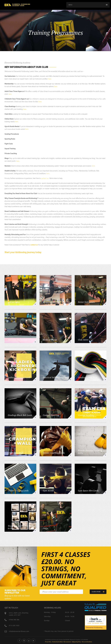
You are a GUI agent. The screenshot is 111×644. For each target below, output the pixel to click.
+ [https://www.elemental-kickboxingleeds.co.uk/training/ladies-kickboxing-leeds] (35, 380)
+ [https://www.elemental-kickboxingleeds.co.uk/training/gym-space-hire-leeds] (105, 493)
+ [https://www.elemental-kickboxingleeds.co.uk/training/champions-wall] (35, 455)
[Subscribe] (98, 592)
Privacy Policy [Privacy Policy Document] (48, 642)
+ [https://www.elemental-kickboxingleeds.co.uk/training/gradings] (105, 380)
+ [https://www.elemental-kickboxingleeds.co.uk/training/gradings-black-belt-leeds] (35, 417)
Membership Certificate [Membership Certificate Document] (57, 642)
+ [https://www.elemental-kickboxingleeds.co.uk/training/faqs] (70, 530)
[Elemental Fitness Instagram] (24, 641)
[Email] (61, 592)
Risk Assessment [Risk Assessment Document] (67, 642)
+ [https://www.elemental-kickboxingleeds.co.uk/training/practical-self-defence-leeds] (70, 380)
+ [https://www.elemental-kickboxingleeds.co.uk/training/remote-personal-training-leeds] (105, 455)
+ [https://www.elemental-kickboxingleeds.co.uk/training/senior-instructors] (105, 304)
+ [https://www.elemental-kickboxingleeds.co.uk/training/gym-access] (70, 493)
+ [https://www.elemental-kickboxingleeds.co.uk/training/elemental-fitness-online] (35, 493)
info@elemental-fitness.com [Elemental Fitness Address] (19, 631)
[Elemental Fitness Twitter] (33, 641)
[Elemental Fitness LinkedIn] (29, 641)
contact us (45, 178)
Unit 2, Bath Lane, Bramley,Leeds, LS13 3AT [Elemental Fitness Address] (19, 614)
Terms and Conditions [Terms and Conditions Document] (87, 642)
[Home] (17, 5)
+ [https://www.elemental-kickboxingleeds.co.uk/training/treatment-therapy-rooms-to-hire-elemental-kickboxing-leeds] (35, 530)
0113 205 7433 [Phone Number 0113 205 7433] (14, 625)
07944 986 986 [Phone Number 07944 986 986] (14, 620)
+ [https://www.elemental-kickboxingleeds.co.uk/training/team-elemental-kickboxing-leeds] (105, 417)
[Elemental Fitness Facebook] (19, 641)
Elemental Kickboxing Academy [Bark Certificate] (96, 628)
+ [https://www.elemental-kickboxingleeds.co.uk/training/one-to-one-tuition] (70, 455)
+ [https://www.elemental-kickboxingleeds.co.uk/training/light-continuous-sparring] (70, 417)
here (50, 79)
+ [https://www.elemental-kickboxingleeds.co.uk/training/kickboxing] (35, 304)
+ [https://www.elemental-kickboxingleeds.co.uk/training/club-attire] (105, 342)
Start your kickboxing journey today (23, 252)
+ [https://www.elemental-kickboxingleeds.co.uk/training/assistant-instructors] (35, 342)
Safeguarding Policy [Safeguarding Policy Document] (76, 642)
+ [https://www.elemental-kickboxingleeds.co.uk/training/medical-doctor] (70, 342)
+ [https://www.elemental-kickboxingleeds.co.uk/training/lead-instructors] (70, 304)
